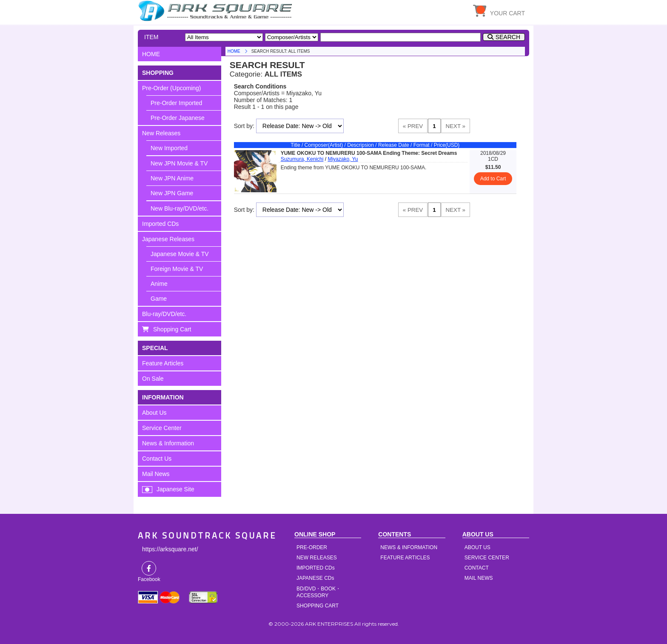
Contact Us (157, 459)
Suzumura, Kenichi (302, 159)
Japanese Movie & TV (180, 254)
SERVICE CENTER (487, 558)
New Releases (161, 133)
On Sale (153, 379)
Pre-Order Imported (176, 103)
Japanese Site (175, 489)
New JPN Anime (172, 178)
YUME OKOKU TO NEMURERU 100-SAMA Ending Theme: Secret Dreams (369, 153)
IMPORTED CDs (316, 568)
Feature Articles (163, 363)
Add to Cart (493, 179)
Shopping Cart (172, 329)
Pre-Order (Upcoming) (171, 88)
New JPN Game (172, 193)
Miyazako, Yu (343, 159)
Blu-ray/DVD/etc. (164, 314)
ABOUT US (477, 547)
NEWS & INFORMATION (409, 547)
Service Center (162, 428)
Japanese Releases (168, 239)
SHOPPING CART (318, 606)
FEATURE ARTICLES (405, 558)
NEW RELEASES (317, 558)
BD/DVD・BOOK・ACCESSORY (319, 592)
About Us (154, 413)
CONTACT (477, 568)
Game (159, 299)
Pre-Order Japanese (178, 118)
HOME (217, 11)
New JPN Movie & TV (179, 163)
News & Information (168, 443)
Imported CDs (160, 224)
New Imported (169, 148)
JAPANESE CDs (315, 578)
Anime (159, 284)
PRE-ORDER (312, 547)
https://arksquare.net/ (170, 549)
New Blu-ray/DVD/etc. (180, 208)
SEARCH (508, 37)
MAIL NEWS (479, 578)
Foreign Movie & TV (177, 269)
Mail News (156, 474)
